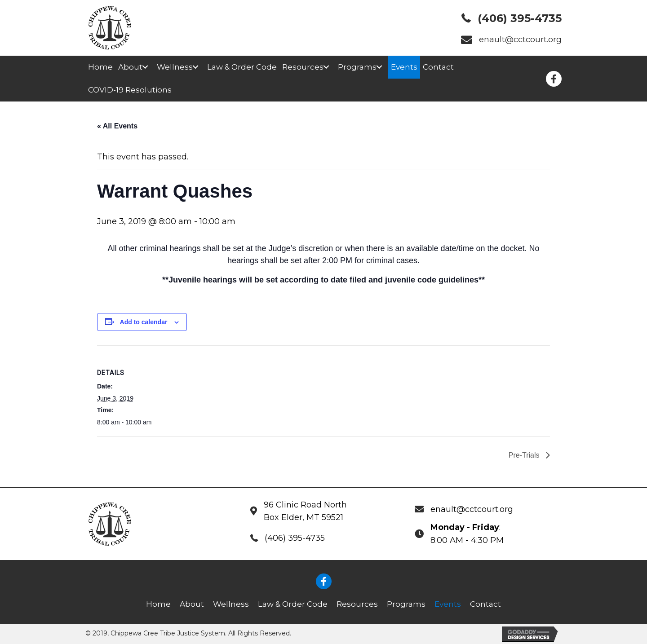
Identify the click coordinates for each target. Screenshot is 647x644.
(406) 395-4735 (520, 18)
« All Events (117, 126)
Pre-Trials (525, 455)
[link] (100, 67)
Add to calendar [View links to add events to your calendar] (144, 322)
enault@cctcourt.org (520, 40)
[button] (145, 67)
